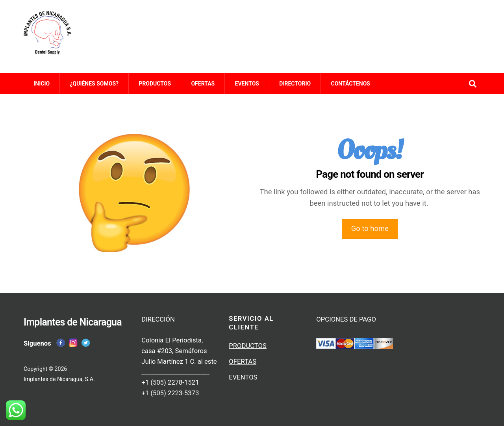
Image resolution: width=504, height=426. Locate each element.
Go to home (370, 229)
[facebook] (61, 343)
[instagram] (73, 343)
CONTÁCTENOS (351, 84)
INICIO (42, 84)
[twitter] (86, 343)
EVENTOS (247, 84)
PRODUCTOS (155, 84)
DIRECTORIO (295, 84)
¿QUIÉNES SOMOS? (94, 84)
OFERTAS (203, 84)
